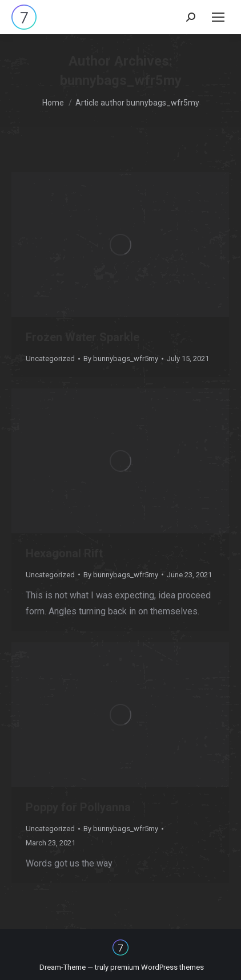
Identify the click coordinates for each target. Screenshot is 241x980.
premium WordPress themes (157, 967)
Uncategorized (50, 359)
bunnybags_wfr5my (121, 80)
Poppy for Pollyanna (78, 807)
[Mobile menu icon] (218, 17)
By (121, 359)
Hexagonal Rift (64, 553)
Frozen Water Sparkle (83, 337)
